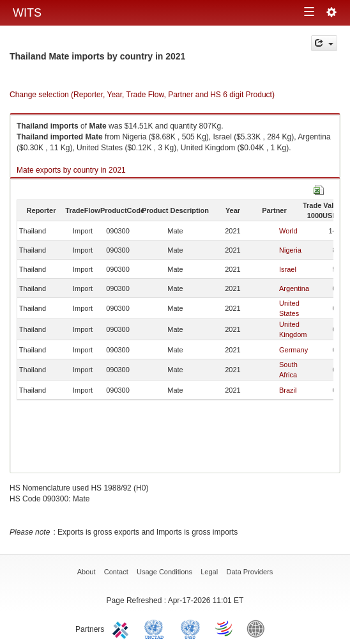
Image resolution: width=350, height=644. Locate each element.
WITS (27, 13)
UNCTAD (156, 628)
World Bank (259, 628)
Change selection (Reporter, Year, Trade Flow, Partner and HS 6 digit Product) (142, 95)
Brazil (288, 390)
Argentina (294, 288)
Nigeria (290, 250)
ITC (123, 628)
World (288, 231)
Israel (288, 269)
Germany (293, 350)
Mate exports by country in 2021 (71, 170)
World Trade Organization (225, 628)
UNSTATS (190, 628)
